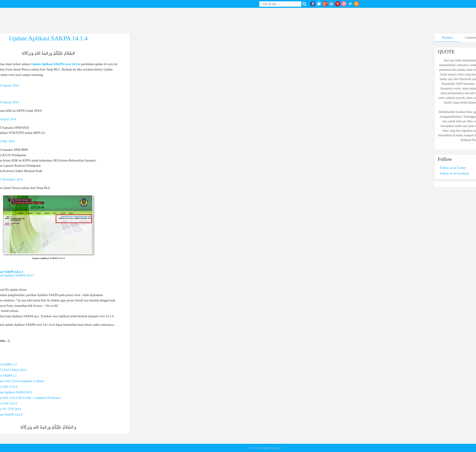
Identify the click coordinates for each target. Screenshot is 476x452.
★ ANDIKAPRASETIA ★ (232, 448)
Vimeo (350, 4)
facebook (313, 4)
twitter (319, 4)
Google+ (325, 4)
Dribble (344, 4)
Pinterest (338, 4)
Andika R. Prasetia (206, 448)
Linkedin (331, 4)
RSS (356, 4)
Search (305, 4)
